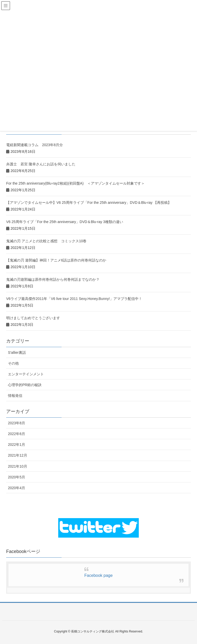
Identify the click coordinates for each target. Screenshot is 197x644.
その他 (13, 363)
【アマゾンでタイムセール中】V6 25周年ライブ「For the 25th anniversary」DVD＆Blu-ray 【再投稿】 (89, 203)
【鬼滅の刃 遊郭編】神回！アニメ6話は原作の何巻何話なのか (56, 260)
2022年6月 (17, 434)
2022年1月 (17, 445)
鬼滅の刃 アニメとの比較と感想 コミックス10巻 (46, 241)
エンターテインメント (26, 374)
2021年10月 (18, 466)
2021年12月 (18, 455)
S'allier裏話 (17, 353)
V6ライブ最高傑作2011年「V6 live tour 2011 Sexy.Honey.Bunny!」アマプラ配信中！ (74, 299)
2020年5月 (17, 477)
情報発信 (15, 396)
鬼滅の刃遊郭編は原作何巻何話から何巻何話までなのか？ (53, 279)
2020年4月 (17, 488)
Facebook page (98, 575)
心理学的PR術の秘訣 (25, 385)
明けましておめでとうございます (33, 318)
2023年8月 (17, 423)
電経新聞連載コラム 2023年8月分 (35, 145)
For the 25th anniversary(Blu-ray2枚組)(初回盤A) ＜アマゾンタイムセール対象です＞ (75, 183)
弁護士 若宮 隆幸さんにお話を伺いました (41, 164)
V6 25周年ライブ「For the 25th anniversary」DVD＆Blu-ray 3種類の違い (65, 222)
